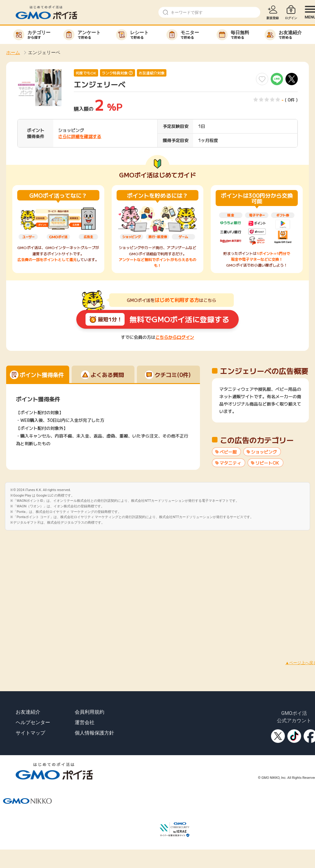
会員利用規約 (90, 712)
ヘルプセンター (33, 722)
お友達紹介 (28, 712)
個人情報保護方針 (94, 733)
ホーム (13, 53)
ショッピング (264, 452)
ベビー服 (228, 452)
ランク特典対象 (115, 73)
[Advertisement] (58, 588)
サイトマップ (30, 733)
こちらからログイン (175, 337)
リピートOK (267, 463)
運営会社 (85, 722)
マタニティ (230, 463)
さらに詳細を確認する (80, 136)
